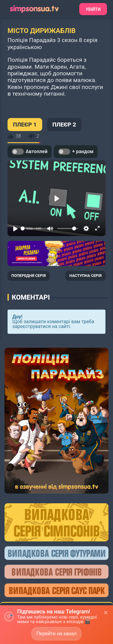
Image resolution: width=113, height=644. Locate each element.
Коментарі (31, 297)
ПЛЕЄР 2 (64, 125)
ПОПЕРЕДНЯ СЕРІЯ (29, 276)
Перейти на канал (56, 634)
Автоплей (30, 152)
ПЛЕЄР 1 (25, 125)
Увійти (93, 9)
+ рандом (76, 152)
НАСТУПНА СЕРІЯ (85, 276)
